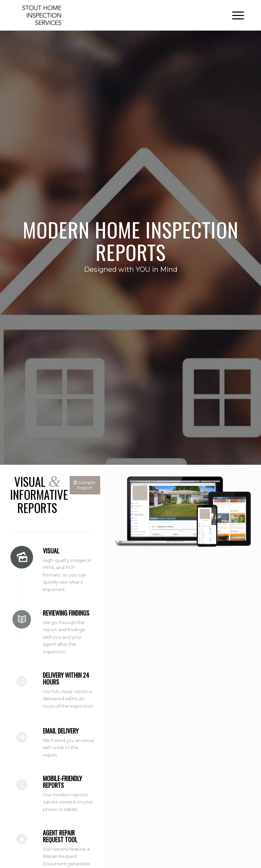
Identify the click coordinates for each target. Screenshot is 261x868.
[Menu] (235, 15)
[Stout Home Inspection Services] (42, 15)
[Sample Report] (85, 485)
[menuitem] (235, 15)
